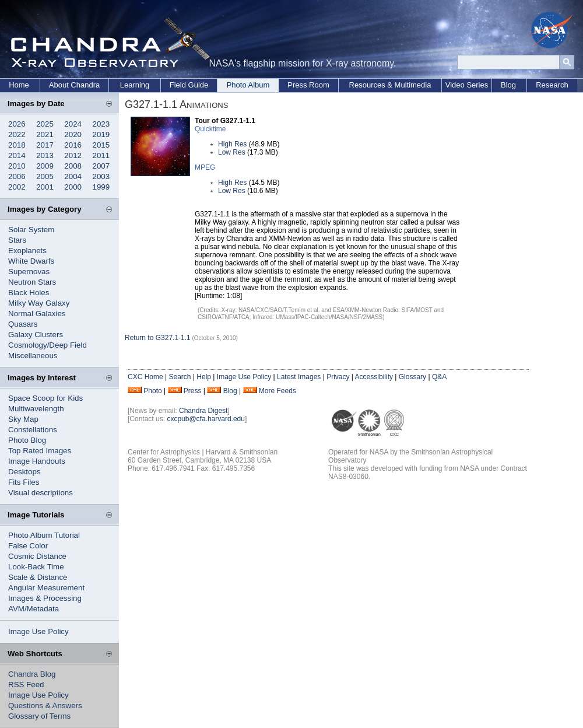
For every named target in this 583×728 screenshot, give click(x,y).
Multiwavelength (36, 409)
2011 (101, 155)
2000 (73, 187)
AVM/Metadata (34, 609)
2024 (73, 124)
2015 (101, 145)
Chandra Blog (32, 674)
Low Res (232, 152)
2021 (45, 134)
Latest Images (299, 377)
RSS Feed (26, 685)
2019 (101, 134)
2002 (17, 187)
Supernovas (29, 272)
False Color (28, 546)
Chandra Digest (203, 411)
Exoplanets (27, 251)
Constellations (33, 430)
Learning (135, 85)
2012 (73, 155)
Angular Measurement (46, 588)
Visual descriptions (41, 493)
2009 (45, 166)
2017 (45, 145)
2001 (45, 187)
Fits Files (24, 482)
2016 (73, 145)
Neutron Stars (32, 282)
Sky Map (23, 419)
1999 (101, 187)
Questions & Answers (45, 706)
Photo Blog (27, 440)
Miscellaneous (33, 356)
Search (180, 377)
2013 (45, 155)
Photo (152, 391)
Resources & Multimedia (390, 85)
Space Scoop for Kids (45, 398)
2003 (101, 176)
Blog (508, 85)
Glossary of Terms (39, 716)
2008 (73, 166)
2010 (17, 166)
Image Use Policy (38, 631)
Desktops (24, 472)
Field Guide (189, 85)
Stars (17, 240)
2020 (73, 134)
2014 (17, 155)
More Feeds (278, 391)
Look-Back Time (36, 567)
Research (552, 85)
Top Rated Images (40, 451)
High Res (232, 144)
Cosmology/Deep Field (48, 345)
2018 (17, 145)
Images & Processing (45, 598)
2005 (45, 176)
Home (19, 85)
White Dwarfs (31, 261)
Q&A (439, 377)
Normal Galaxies (37, 314)
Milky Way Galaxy (39, 303)
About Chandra (74, 85)
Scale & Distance (38, 577)
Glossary (412, 377)
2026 (17, 124)
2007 (101, 166)
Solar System (31, 230)
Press (193, 391)
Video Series (467, 85)
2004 (73, 176)
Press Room (308, 85)
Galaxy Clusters (36, 335)
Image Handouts (37, 461)
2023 (101, 124)
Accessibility (374, 377)
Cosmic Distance (37, 556)
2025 (45, 124)
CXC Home (145, 377)
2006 (17, 176)
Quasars (23, 324)
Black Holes (29, 293)
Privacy (338, 377)
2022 (17, 134)
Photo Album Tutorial (44, 535)
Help (204, 377)
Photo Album (248, 85)
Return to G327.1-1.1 (158, 338)
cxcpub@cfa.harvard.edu (206, 419)
